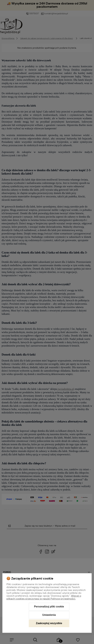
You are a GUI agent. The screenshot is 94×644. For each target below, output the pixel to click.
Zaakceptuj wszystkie (49, 623)
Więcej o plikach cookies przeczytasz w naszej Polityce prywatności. (44, 597)
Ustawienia (49, 615)
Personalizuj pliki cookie (49, 607)
